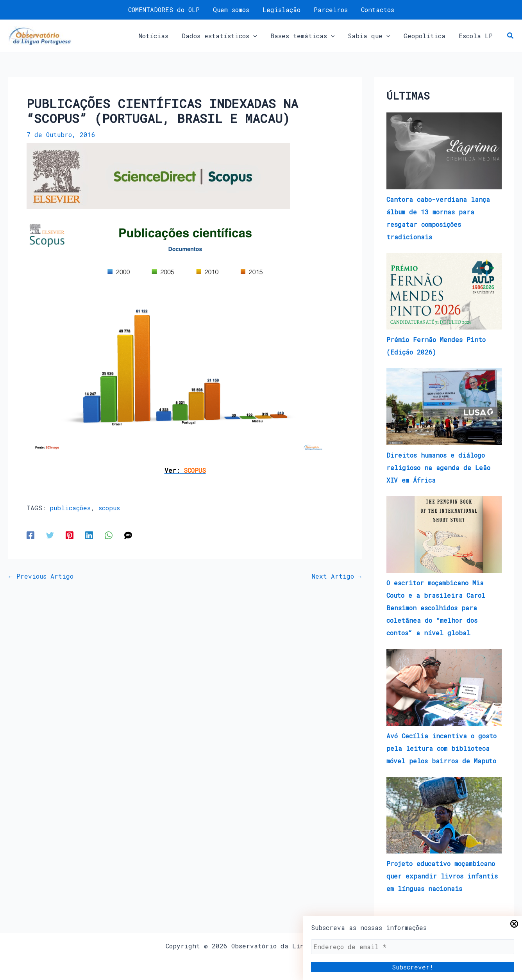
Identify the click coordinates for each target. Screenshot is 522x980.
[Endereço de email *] (413, 947)
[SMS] (128, 535)
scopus (109, 508)
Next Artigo (337, 576)
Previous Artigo (41, 576)
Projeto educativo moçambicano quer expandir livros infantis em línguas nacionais (442, 876)
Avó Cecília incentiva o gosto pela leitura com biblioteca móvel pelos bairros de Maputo (442, 748)
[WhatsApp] (109, 535)
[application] (257, 36)
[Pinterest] (70, 535)
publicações (70, 508)
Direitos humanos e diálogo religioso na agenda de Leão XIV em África (438, 468)
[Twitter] (50, 535)
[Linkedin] (89, 535)
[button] (223, 36)
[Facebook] (30, 535)
